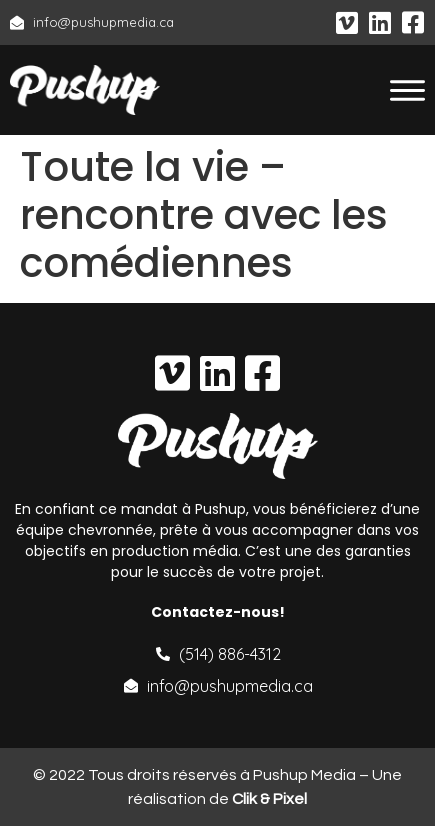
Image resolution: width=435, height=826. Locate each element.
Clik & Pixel (269, 799)
